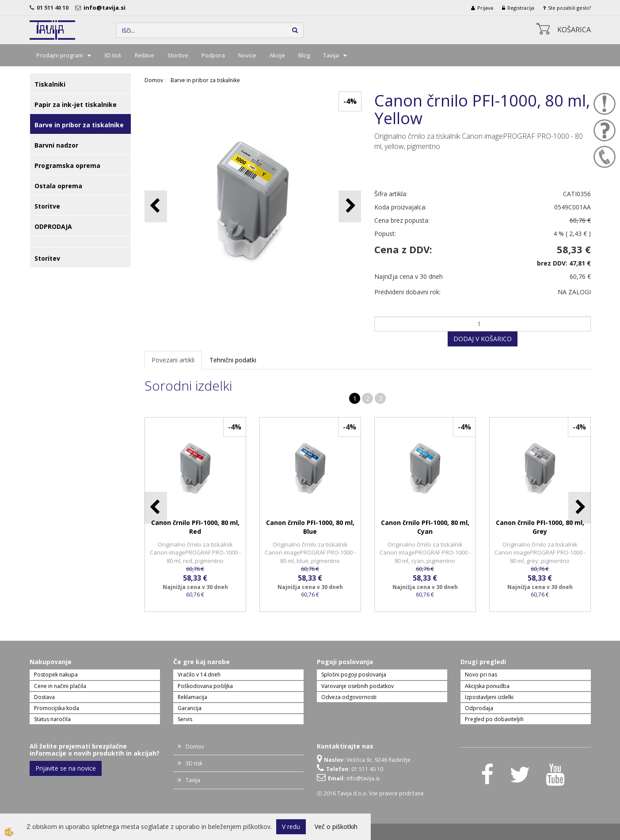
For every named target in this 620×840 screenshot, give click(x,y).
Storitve (178, 55)
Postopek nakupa (56, 675)
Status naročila (52, 719)
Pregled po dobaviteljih (494, 719)
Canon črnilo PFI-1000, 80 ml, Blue (310, 527)
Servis (185, 719)
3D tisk (113, 55)
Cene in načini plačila (60, 686)
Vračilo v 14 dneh (199, 675)
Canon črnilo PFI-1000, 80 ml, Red (195, 527)
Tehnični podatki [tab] (233, 360)
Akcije (277, 55)
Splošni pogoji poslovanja (354, 675)
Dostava (44, 697)
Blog (304, 55)
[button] (350, 206)
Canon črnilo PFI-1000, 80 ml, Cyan (425, 527)
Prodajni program (60, 55)
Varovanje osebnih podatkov (358, 686)
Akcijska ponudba (487, 686)
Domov (154, 80)
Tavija (331, 55)
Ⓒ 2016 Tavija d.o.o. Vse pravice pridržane (370, 793)
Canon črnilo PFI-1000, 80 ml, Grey (540, 527)
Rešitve (145, 55)
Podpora (213, 55)
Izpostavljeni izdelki (489, 697)
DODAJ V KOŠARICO (483, 339)
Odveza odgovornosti (349, 697)
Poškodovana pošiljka (205, 686)
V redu (291, 827)
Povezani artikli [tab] (173, 360)
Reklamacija (192, 697)
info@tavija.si (106, 8)
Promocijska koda (57, 708)
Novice (247, 55)
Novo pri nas (481, 675)
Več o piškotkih (336, 827)
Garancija (190, 708)
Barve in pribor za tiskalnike (205, 80)
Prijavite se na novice (66, 768)
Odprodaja (479, 708)
